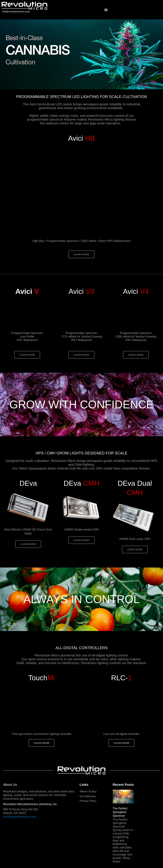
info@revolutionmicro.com (16, 12)
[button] (106, 10)
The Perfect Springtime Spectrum (120, 812)
